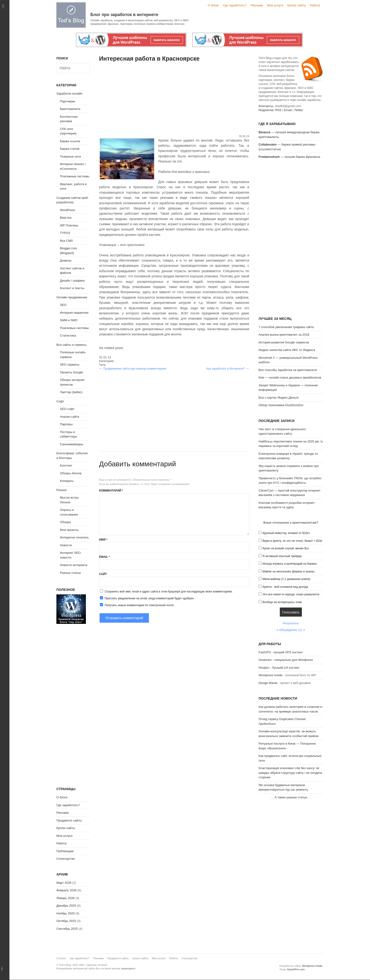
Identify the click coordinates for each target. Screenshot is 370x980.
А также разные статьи (291, 797)
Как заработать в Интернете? (226, 369)
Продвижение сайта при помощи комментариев (135, 369)
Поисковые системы (74, 328)
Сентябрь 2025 (67, 929)
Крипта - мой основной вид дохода (285, 587)
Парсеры (66, 424)
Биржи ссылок (70, 141)
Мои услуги (275, 5)
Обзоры (65, 522)
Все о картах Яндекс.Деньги (279, 398)
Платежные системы (75, 176)
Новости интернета (74, 565)
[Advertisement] (174, 99)
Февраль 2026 (66, 890)
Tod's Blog (71, 15)
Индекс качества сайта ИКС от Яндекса (287, 350)
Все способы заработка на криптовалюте (288, 370)
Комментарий (111, 491)
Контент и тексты (72, 288)
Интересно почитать (74, 537)
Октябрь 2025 (66, 921)
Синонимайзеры (72, 444)
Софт (60, 401)
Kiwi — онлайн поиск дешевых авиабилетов (290, 377)
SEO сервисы (70, 365)
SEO (63, 305)
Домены (66, 261)
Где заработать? (235, 5)
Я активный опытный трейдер (282, 556)
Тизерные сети (70, 156)
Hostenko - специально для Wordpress (286, 660)
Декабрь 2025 (66, 906)
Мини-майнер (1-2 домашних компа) (286, 579)
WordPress (67, 210)
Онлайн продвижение (72, 297)
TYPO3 (65, 233)
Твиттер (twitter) (71, 392)
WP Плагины (69, 225)
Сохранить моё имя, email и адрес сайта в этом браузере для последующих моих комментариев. (169, 592)
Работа (315, 5)
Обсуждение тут (291, 630)
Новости (66, 545)
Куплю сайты (297, 5)
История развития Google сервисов (284, 342)
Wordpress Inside (271, 675)
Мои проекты (69, 530)
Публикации (65, 851)
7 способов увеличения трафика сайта (286, 327)
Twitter (299, 110)
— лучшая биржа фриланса (289, 157)
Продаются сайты (69, 820)
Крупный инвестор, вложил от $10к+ (286, 533)
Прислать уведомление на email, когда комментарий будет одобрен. (147, 598)
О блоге (213, 5)
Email (104, 557)
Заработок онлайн (69, 94)
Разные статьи (70, 573)
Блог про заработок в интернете (124, 15)
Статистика (68, 336)
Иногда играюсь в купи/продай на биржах (290, 564)
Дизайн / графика (72, 281)
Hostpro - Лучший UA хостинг (279, 668)
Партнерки (67, 101)
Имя (103, 540)
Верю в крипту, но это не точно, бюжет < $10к (292, 541)
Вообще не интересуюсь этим (282, 602)
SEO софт (67, 409)
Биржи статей (70, 149)
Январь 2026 (65, 898)
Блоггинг (66, 465)
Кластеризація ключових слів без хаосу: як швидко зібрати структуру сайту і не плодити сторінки (290, 773)
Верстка (66, 218)
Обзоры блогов (71, 473)
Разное (61, 490)
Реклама (257, 5)
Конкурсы (67, 481)
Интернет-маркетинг (74, 313)
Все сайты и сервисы (71, 345)
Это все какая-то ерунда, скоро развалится (291, 594)
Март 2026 (64, 883)
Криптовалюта (70, 109)
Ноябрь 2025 (66, 913)
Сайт (103, 574)
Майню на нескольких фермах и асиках (288, 571)
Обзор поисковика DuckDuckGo (281, 405)
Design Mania (268, 683)
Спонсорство (66, 859)
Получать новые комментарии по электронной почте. (137, 605)
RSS (278, 110)
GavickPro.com (296, 969)
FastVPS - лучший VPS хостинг (281, 652)
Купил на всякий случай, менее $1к (286, 548)
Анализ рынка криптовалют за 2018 (284, 335)
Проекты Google (71, 372)
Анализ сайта (70, 417)
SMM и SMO (69, 320)
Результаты (291, 623)
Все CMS (66, 241)
